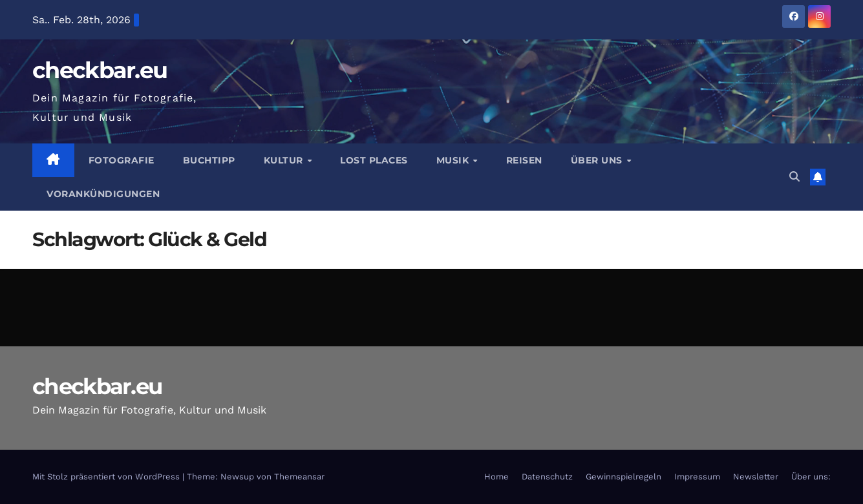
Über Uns (598, 160)
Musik (454, 160)
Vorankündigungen (103, 194)
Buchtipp (209, 160)
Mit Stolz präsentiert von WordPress (107, 477)
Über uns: (811, 477)
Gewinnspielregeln (623, 477)
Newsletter (756, 477)
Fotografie (122, 160)
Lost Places (374, 160)
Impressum (697, 477)
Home (496, 477)
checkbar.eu (100, 70)
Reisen (524, 160)
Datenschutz (547, 477)
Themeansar (299, 477)
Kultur (285, 160)
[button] (794, 177)
